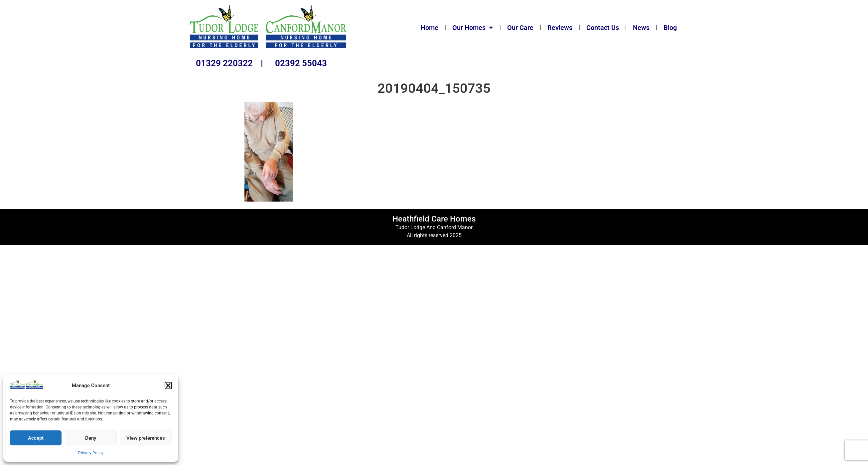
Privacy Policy (91, 453)
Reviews (560, 28)
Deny (91, 438)
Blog (670, 28)
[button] (168, 386)
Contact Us (603, 28)
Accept (36, 438)
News (641, 28)
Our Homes (473, 28)
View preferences (146, 438)
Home (430, 28)
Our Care (520, 28)
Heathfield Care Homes (434, 219)
